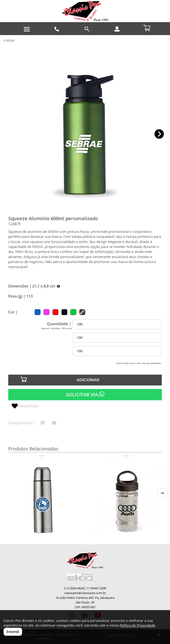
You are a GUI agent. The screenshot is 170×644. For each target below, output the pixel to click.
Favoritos (25, 406)
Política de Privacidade (137, 625)
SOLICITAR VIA (85, 394)
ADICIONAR (88, 380)
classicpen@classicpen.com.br (85, 593)
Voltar (9, 40)
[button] (159, 134)
